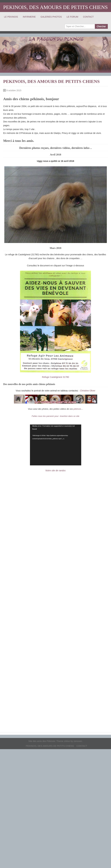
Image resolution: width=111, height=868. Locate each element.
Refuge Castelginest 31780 (55, 377)
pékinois (77, 409)
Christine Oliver (88, 391)
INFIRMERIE (29, 17)
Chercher (101, 26)
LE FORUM (72, 17)
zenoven (78, 741)
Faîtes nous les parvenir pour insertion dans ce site (56, 416)
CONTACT (88, 17)
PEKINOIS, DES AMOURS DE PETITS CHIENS (55, 7)
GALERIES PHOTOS (51, 17)
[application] (56, 445)
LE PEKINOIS (11, 17)
